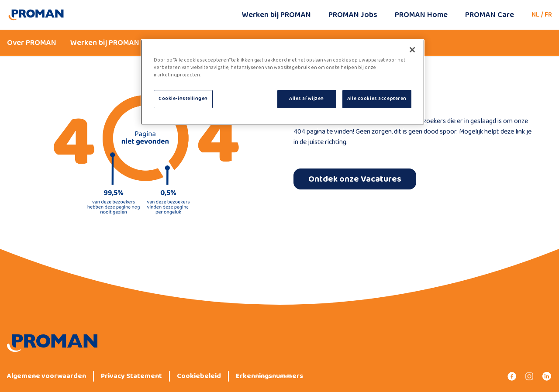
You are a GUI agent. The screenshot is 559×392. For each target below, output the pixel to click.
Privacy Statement (131, 376)
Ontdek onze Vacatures (355, 179)
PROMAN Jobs (353, 15)
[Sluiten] (412, 50)
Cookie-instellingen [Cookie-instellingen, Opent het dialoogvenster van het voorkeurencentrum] (183, 99)
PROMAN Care (490, 15)
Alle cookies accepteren (377, 99)
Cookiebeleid (199, 376)
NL (535, 15)
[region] (283, 82)
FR (548, 15)
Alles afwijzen (307, 99)
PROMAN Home (421, 15)
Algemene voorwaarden (47, 376)
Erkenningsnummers (269, 376)
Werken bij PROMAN (276, 15)
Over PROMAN (32, 43)
